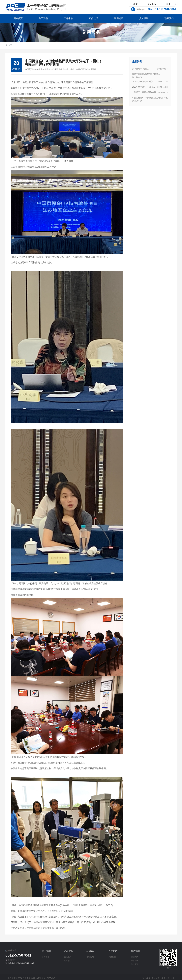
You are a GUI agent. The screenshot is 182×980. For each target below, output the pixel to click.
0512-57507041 (18, 955)
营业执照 (146, 978)
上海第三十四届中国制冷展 (144, 92)
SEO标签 (51, 978)
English (152, 4)
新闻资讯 (91, 32)
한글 (168, 4)
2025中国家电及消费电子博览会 (146, 74)
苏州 (172, 978)
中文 (136, 4)
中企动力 (166, 978)
